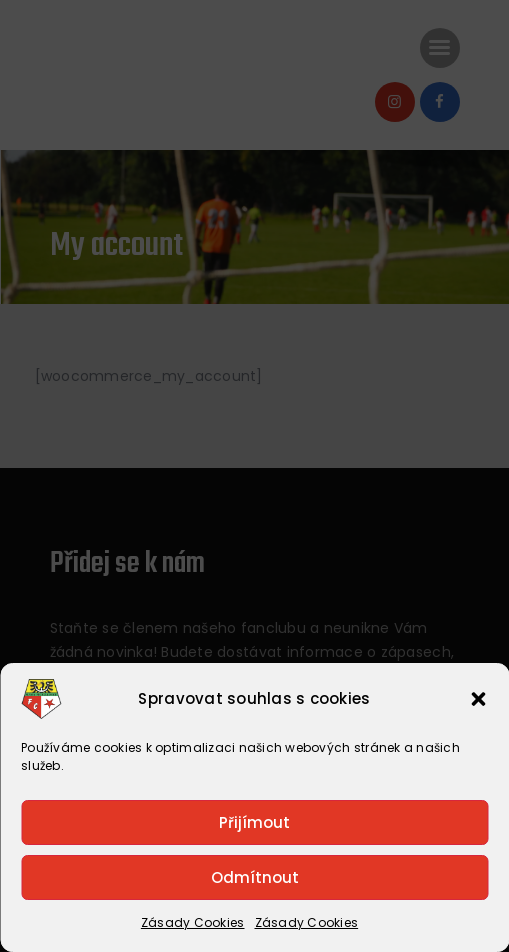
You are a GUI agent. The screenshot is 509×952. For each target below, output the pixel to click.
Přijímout (254, 822)
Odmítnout (255, 877)
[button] (478, 699)
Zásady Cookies (193, 922)
